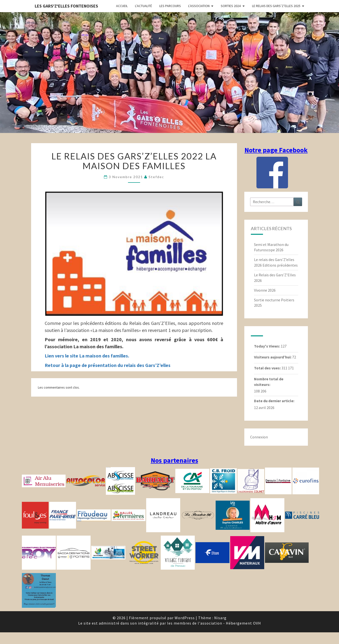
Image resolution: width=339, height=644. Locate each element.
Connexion (259, 437)
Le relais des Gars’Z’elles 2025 (276, 6)
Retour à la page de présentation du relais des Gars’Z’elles (108, 365)
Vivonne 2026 (265, 290)
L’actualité (144, 6)
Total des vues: (268, 368)
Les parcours (170, 6)
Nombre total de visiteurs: (269, 382)
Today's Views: (267, 346)
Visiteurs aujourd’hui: (273, 357)
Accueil (122, 6)
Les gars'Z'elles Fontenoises (66, 6)
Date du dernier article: (275, 401)
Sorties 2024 (231, 6)
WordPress (185, 618)
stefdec (156, 177)
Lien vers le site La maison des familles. (87, 356)
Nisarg (220, 618)
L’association (199, 6)
